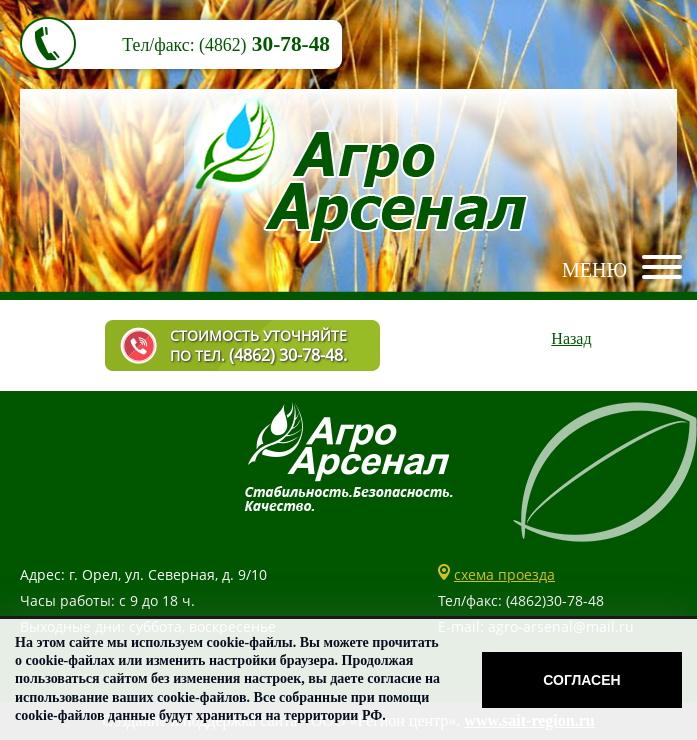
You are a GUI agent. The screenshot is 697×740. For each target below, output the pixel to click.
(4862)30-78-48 (555, 600)
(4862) (222, 45)
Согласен (581, 680)
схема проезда (504, 574)
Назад (571, 338)
